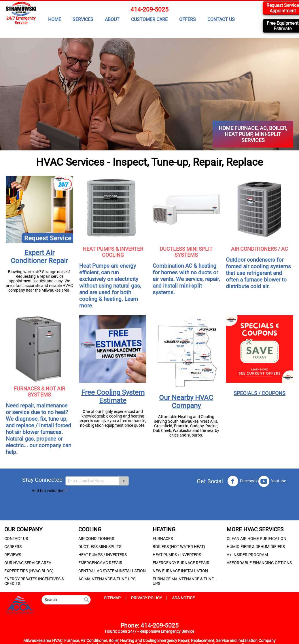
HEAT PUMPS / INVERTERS (103, 555)
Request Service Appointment (283, 8)
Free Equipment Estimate (283, 26)
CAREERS (13, 547)
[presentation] (75, 506)
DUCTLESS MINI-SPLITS (100, 547)
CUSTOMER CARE (149, 19)
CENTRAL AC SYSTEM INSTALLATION (112, 571)
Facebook (242, 481)
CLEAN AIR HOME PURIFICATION (257, 539)
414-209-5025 (149, 10)
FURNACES (163, 539)
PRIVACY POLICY (147, 598)
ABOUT (112, 19)
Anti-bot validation (48, 491)
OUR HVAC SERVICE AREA (28, 563)
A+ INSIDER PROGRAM (247, 555)
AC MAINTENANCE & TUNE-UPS (107, 579)
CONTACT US (221, 19)
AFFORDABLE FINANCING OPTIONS (259, 563)
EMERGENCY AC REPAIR (100, 563)
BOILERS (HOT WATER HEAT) (179, 547)
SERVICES (83, 19)
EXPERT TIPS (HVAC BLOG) (29, 571)
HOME (55, 19)
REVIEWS (13, 555)
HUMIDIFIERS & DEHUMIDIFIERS (256, 547)
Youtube (272, 481)
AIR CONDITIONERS (96, 539)
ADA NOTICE (183, 598)
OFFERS (188, 19)
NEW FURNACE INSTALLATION (180, 571)
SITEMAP (112, 598)
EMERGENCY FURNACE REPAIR (181, 563)
